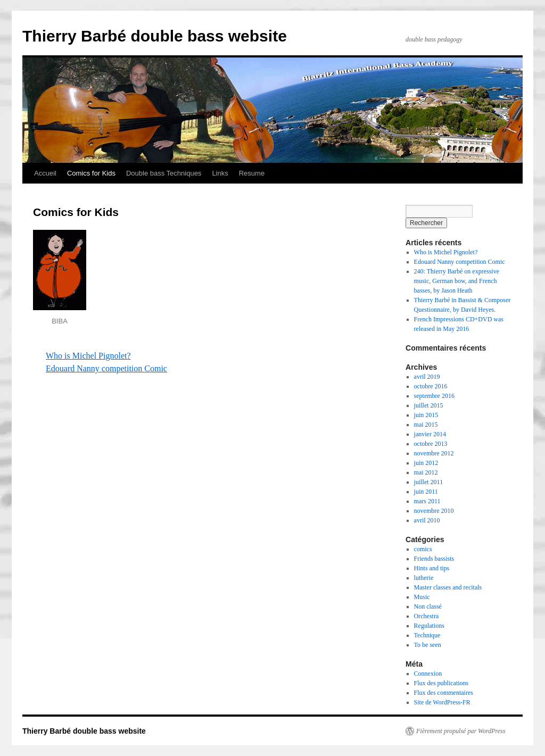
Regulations (429, 626)
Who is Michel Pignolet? (88, 356)
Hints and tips (432, 568)
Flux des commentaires (444, 693)
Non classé (428, 607)
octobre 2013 (431, 444)
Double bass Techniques (164, 173)
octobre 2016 (431, 386)
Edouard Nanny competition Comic (106, 368)
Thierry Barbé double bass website (155, 36)
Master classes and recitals (448, 587)
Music (422, 597)
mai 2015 (426, 425)
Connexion (428, 674)
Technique (427, 635)
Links (220, 173)
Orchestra (427, 616)
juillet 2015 (429, 405)
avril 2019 (427, 377)
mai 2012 (426, 472)
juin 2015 (426, 415)
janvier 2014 (430, 434)
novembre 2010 (434, 511)
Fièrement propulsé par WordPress (461, 731)
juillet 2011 (429, 482)
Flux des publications (441, 683)
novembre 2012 (434, 453)
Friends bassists (434, 559)
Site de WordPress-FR (442, 702)
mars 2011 (427, 501)
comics (423, 549)
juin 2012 (426, 463)
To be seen (428, 645)
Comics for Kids (91, 173)
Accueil (45, 173)
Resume (252, 173)
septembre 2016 (434, 396)
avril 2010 (427, 520)
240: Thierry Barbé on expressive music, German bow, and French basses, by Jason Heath (457, 281)
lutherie (424, 578)
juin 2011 (426, 492)
